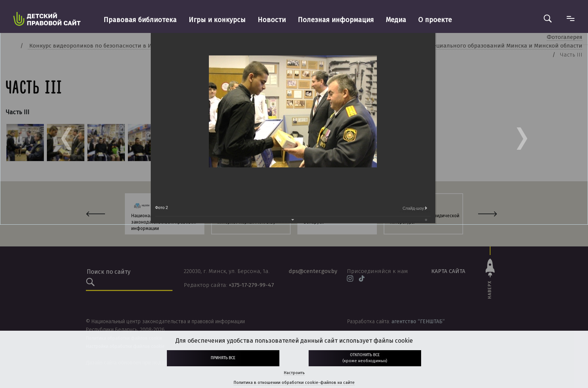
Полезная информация (336, 20)
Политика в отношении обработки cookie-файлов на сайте (294, 383)
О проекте (435, 20)
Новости (272, 20)
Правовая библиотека (140, 20)
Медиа (396, 20)
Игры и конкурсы (217, 20)
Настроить (294, 373)
